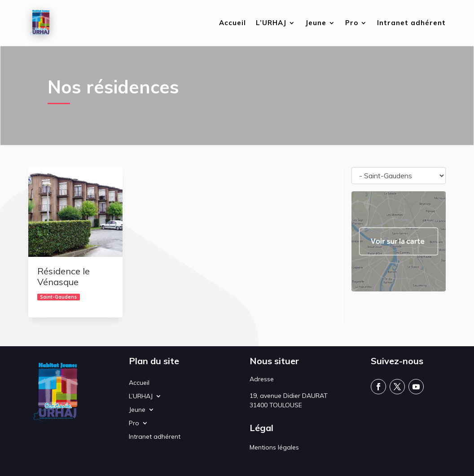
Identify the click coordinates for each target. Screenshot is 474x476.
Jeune (316, 23)
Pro (352, 23)
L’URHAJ (271, 23)
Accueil (233, 23)
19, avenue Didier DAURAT (289, 396)
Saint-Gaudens (58, 297)
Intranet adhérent (411, 23)
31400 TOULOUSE (276, 405)
